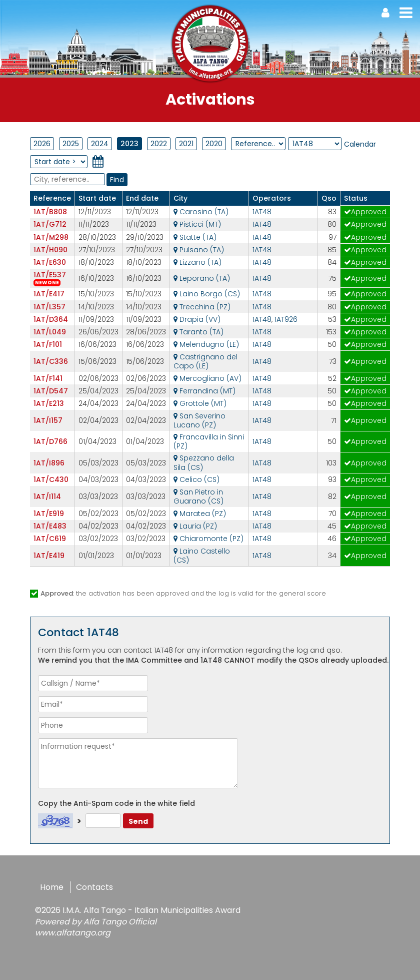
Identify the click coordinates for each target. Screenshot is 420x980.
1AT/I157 (48, 420)
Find (117, 180)
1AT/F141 (48, 378)
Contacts (94, 887)
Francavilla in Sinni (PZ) (209, 441)
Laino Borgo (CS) (207, 294)
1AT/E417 (49, 294)
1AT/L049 (50, 332)
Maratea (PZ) (200, 514)
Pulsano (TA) (199, 250)
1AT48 (262, 212)
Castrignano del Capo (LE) (205, 361)
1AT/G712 (50, 224)
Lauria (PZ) (195, 526)
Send (138, 821)
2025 (71, 144)
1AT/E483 (50, 526)
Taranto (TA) (198, 332)
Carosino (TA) (201, 212)
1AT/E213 (49, 403)
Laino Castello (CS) (202, 556)
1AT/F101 (48, 344)
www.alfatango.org (73, 933)
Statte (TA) (195, 237)
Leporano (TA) (202, 278)
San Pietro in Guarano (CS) (198, 497)
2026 (42, 144)
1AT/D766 (50, 441)
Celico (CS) (196, 479)
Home (52, 887)
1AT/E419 (49, 556)
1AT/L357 (49, 307)
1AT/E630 (50, 262)
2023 (129, 144)
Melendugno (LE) (206, 344)
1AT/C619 (50, 539)
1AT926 (286, 319)
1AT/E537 (50, 275)
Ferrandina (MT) (204, 391)
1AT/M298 (51, 237)
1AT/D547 (51, 391)
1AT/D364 (51, 319)
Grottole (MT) (200, 403)
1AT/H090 (50, 250)
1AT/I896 (49, 463)
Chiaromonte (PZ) (208, 539)
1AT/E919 (49, 514)
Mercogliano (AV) (207, 378)
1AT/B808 (50, 212)
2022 (159, 144)
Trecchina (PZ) (202, 307)
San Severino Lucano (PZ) (199, 420)
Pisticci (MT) (197, 224)
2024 (100, 144)
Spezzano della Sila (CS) (204, 462)
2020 (214, 144)
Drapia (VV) (197, 319)
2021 (186, 144)
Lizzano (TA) (197, 262)
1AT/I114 (47, 497)
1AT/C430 (51, 479)
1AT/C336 (51, 361)
